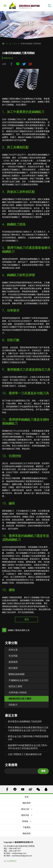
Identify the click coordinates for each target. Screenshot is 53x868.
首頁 (7, 44)
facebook (11, 64)
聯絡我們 (27, 833)
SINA (30, 789)
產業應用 (13, 662)
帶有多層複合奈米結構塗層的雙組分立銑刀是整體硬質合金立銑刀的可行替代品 (28, 729)
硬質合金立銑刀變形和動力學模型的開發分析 (28, 738)
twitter (24, 64)
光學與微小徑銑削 (18, 693)
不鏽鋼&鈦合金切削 (18, 680)
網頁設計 (13, 861)
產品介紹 (25, 809)
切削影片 (13, 705)
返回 (27, 619)
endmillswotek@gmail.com (22, 856)
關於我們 (27, 803)
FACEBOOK (7, 789)
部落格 (15, 44)
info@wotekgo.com (19, 853)
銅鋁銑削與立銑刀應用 (20, 699)
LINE (18, 64)
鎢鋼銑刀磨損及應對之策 (19, 630)
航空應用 (13, 668)
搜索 (49, 6)
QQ (46, 789)
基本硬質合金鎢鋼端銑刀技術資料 (25, 721)
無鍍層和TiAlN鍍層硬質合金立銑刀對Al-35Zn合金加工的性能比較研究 (28, 747)
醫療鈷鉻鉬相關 (17, 674)
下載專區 (27, 827)
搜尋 (43, 771)
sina (30, 64)
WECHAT (38, 789)
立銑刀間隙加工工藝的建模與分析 (25, 754)
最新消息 (25, 815)
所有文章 (13, 650)
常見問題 (13, 656)
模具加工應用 (15, 686)
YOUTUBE (23, 789)
